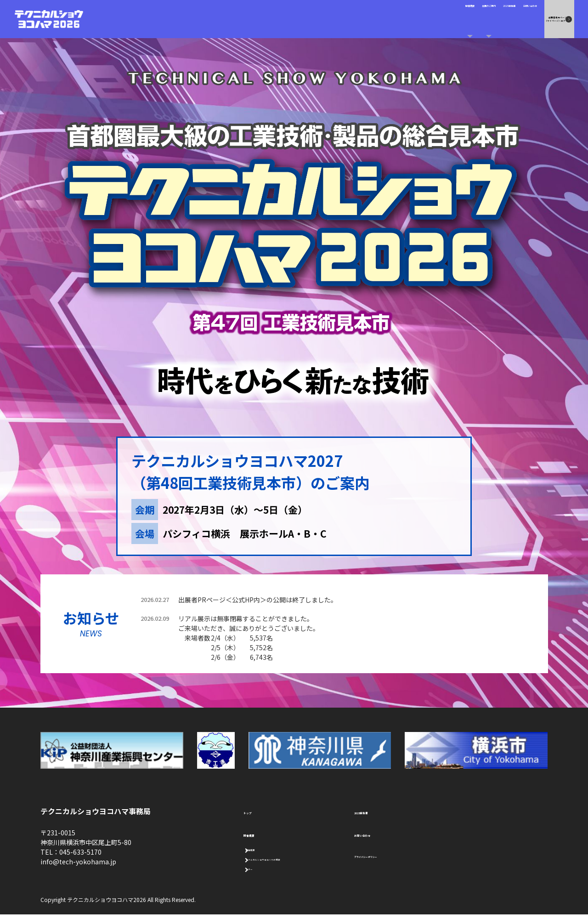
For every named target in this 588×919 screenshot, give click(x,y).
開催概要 (332, 19)
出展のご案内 (373, 19)
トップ (254, 811)
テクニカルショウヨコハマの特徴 (296, 860)
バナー (260, 871)
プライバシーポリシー (386, 855)
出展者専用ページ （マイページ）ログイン (530, 19)
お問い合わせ (467, 19)
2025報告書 (420, 19)
